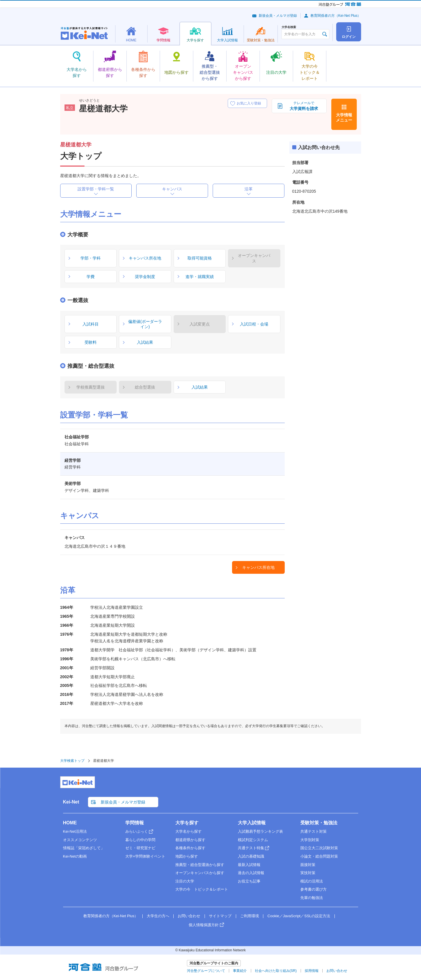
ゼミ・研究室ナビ (140, 848)
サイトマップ (220, 916)
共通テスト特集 (251, 848)
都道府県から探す (190, 840)
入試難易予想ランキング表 (260, 831)
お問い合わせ (189, 916)
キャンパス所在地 (258, 567)
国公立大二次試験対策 (319, 848)
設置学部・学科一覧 (96, 189)
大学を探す (187, 823)
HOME (70, 823)
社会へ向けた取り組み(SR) (276, 971)
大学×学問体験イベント (145, 856)
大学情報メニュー (344, 117)
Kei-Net (71, 802)
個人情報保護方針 (204, 925)
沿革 (249, 189)
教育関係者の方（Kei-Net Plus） (336, 16)
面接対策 (308, 865)
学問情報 (135, 823)
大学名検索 (289, 27)
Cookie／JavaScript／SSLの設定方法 (299, 916)
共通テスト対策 (314, 831)
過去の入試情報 (251, 873)
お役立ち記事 (249, 881)
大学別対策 (310, 840)
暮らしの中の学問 (140, 840)
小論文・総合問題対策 (319, 856)
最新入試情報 (249, 865)
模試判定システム (253, 840)
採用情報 (312, 971)
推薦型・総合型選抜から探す (200, 865)
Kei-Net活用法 (75, 831)
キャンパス (172, 189)
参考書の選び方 (314, 889)
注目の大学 (185, 881)
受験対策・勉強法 (319, 823)
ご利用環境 (250, 916)
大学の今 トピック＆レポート (202, 889)
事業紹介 (240, 971)
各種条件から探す (190, 848)
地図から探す (187, 856)
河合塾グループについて (206, 971)
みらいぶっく (137, 831)
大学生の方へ (158, 916)
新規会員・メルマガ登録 (278, 16)
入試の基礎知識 (251, 856)
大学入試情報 (252, 823)
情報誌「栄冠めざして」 (84, 848)
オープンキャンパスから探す (200, 873)
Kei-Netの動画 (75, 856)
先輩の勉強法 (312, 898)
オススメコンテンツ (80, 840)
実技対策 (308, 873)
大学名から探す (189, 831)
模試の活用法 (312, 881)
